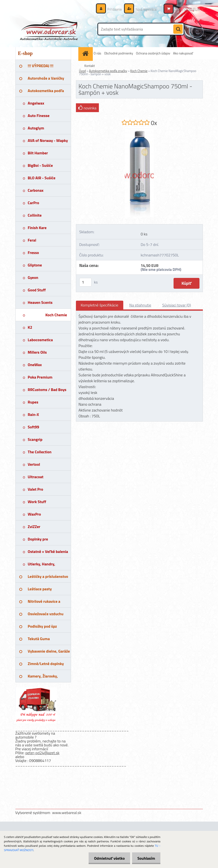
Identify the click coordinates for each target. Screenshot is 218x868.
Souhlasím (145, 858)
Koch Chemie (139, 71)
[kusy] (85, 282)
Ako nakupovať (183, 53)
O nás (98, 53)
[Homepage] (86, 53)
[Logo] (49, 29)
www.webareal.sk (67, 813)
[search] (178, 29)
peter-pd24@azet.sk (42, 753)
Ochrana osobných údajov (153, 53)
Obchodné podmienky (119, 53)
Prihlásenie (112, 9)
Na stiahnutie (140, 305)
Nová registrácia (145, 9)
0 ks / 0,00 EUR (187, 9)
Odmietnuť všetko (107, 858)
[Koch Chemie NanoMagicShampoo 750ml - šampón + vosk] (139, 129)
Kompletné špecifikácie (100, 305)
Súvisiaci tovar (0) (176, 305)
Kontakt (90, 66)
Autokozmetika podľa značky (108, 71)
